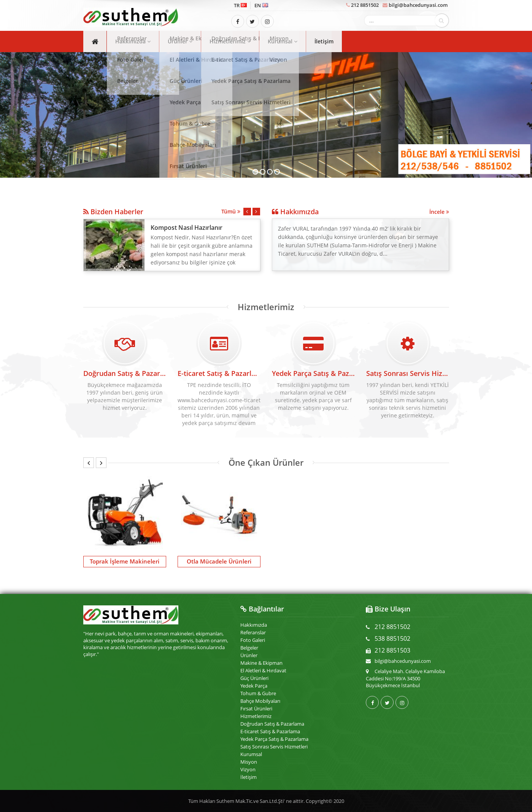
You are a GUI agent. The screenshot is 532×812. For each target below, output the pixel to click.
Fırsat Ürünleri (256, 709)
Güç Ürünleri (254, 678)
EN (261, 5)
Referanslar (253, 632)
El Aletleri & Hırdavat (263, 670)
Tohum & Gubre (258, 693)
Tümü (231, 211)
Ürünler (180, 41)
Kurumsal (283, 41)
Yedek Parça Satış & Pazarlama (274, 739)
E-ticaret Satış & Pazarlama (270, 731)
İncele (439, 212)
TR (240, 5)
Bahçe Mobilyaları (260, 701)
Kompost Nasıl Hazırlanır (187, 228)
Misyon (249, 762)
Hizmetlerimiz (230, 41)
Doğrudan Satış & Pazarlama (125, 369)
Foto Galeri (253, 640)
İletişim (324, 41)
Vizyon (248, 769)
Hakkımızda (133, 41)
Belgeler (249, 648)
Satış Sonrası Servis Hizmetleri (274, 747)
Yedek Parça (254, 686)
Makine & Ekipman (261, 663)
